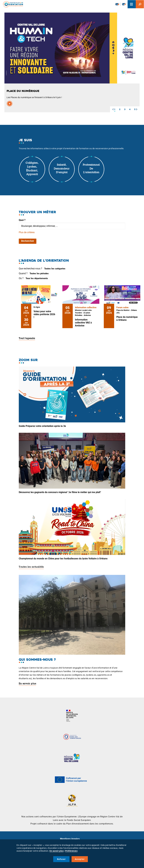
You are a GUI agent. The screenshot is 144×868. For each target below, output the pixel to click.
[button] (113, 109)
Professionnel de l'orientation (91, 169)
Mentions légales (70, 839)
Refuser (61, 859)
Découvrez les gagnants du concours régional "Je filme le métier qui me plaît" (60, 492)
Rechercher (28, 241)
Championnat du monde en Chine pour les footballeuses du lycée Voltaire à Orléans (63, 559)
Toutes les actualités (31, 567)
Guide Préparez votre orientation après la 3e (42, 426)
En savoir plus (27, 684)
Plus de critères (27, 232)
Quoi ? (22, 220)
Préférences (71, 851)
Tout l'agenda (27, 338)
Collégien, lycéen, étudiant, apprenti (32, 169)
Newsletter (118, 4)
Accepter (80, 859)
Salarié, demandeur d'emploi (62, 169)
